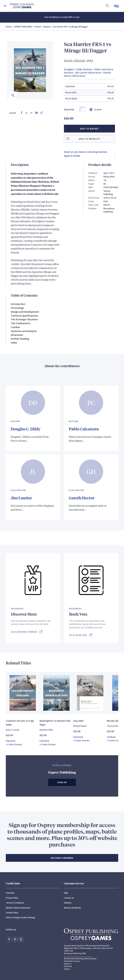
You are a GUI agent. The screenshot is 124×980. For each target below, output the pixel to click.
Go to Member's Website (24, 632)
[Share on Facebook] (22, 113)
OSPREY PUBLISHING (23, 27)
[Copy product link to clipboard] (42, 113)
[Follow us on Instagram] (15, 939)
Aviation (47, 27)
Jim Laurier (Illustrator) (88, 73)
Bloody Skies (114, 721)
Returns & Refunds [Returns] (72, 908)
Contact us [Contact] (69, 898)
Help (66, 893)
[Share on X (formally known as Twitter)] (26, 113)
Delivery (68, 903)
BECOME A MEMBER (62, 858)
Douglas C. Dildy (26, 429)
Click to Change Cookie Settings (21, 917)
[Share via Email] (36, 113)
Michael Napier (80, 726)
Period (38, 27)
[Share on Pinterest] (31, 113)
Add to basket (89, 129)
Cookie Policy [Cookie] (12, 913)
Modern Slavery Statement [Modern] (18, 908)
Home (9, 27)
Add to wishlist (89, 139)
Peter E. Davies (13, 730)
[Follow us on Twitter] (21, 939)
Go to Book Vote (78, 635)
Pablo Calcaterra (84, 429)
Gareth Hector (82, 498)
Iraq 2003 (78, 721)
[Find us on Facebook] (9, 939)
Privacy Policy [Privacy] (12, 898)
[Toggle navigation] (5, 6)
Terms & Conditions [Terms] (15, 903)
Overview (10, 893)
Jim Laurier (21, 498)
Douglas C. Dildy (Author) (78, 69)
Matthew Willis (46, 730)
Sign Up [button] (62, 782)
